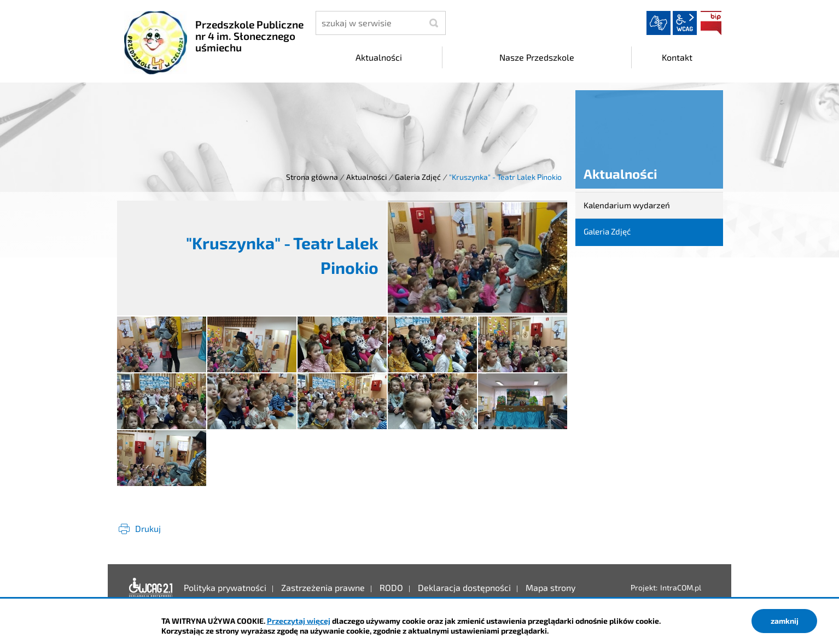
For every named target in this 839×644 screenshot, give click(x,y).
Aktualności (366, 177)
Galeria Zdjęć (418, 177)
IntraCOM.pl (681, 587)
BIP (711, 23)
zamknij (785, 621)
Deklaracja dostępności (151, 588)
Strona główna (312, 177)
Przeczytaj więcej (299, 621)
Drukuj (148, 528)
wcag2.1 (685, 23)
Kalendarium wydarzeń (627, 205)
